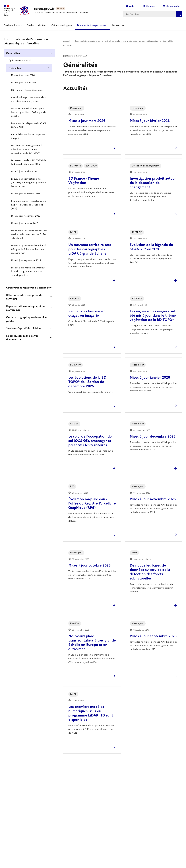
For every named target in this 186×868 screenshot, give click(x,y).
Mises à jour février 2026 (24, 83)
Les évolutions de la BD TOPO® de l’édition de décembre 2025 (29, 162)
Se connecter (173, 6)
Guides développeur (62, 25)
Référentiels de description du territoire (24, 297)
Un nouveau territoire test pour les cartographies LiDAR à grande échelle (29, 112)
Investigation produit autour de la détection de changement (29, 99)
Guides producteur (37, 25)
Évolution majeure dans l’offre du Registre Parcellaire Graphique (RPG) (28, 205)
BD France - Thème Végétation (27, 90)
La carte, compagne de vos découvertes (22, 338)
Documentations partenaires (92, 25)
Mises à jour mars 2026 (23, 75)
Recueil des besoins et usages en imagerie (28, 136)
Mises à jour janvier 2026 (24, 171)
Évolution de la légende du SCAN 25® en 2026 (28, 125)
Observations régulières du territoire (28, 288)
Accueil (67, 41)
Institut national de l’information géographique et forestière (131, 41)
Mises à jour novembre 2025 (26, 216)
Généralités (13, 53)
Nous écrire (118, 25)
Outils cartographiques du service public (26, 319)
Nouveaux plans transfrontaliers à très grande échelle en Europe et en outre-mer (29, 249)
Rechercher (179, 14)
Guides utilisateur (13, 25)
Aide (130, 6)
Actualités (15, 68)
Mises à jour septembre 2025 (26, 260)
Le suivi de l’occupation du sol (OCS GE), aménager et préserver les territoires (29, 183)
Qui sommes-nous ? (20, 60)
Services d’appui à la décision (23, 328)
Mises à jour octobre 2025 (25, 223)
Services (149, 6)
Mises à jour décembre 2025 (26, 194)
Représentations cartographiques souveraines (26, 308)
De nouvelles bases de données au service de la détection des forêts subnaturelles (29, 234)
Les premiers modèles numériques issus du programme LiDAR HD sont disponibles (29, 271)
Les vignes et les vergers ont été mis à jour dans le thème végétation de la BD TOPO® (28, 149)
